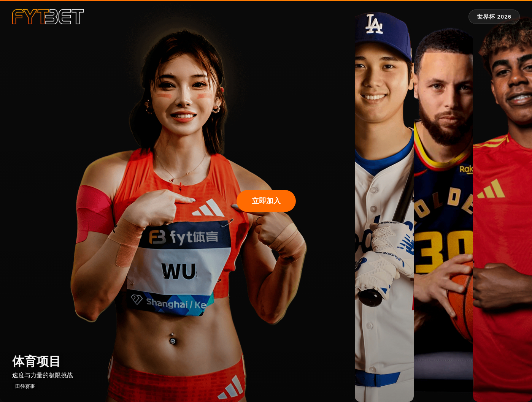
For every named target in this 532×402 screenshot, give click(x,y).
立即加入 (266, 201)
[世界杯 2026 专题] (494, 17)
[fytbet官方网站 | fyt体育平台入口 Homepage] (48, 17)
